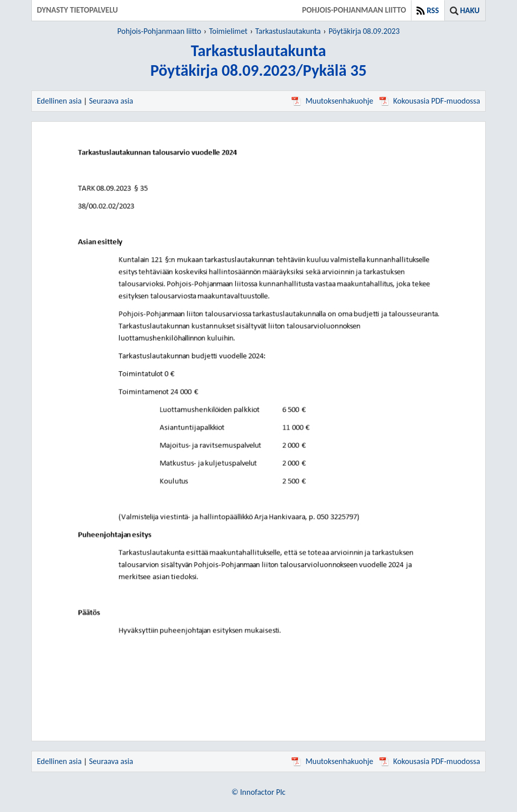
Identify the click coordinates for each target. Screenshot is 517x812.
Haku (470, 10)
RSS (433, 10)
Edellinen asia (59, 101)
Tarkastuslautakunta (288, 31)
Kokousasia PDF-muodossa (430, 101)
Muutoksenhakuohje (332, 101)
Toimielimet (228, 31)
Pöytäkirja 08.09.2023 (364, 31)
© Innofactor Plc (259, 792)
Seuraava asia (111, 101)
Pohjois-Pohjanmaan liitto (159, 31)
